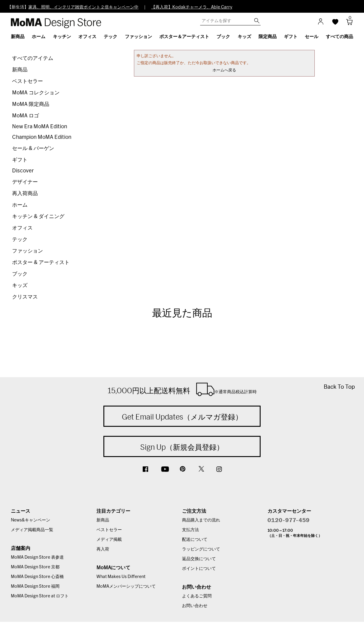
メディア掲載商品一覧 (32, 530)
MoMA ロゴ (26, 116)
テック (20, 239)
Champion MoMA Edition (42, 137)
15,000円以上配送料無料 (182, 389)
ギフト (20, 160)
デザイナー (25, 182)
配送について (195, 540)
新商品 (20, 70)
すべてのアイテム (33, 58)
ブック (20, 274)
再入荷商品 (25, 193)
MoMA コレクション (36, 93)
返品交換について (199, 559)
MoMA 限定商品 (31, 104)
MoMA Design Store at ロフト (40, 596)
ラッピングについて (201, 549)
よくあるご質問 (197, 596)
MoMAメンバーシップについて (126, 586)
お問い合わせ (195, 606)
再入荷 (103, 549)
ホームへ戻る (224, 70)
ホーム (20, 205)
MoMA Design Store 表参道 (37, 557)
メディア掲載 (109, 540)
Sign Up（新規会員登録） (182, 447)
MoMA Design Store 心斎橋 (37, 577)
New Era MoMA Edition (40, 127)
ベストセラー (28, 81)
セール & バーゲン (33, 148)
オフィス (22, 228)
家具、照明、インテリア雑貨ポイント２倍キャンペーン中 (83, 7)
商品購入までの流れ (201, 520)
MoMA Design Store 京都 (35, 567)
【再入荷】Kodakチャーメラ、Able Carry (192, 7)
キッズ (20, 285)
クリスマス (25, 297)
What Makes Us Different (121, 577)
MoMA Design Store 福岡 (35, 586)
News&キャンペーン (31, 520)
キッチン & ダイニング (38, 216)
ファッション (28, 251)
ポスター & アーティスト (41, 262)
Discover (23, 171)
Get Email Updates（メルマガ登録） (182, 417)
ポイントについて (199, 569)
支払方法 (190, 530)
